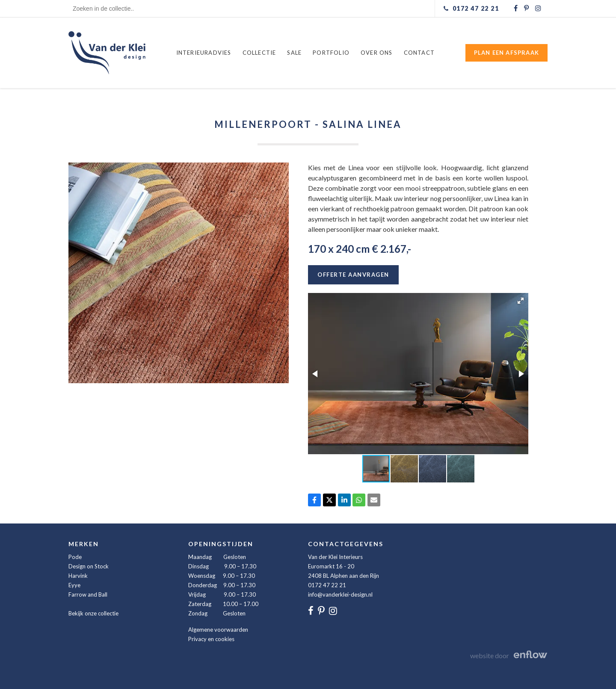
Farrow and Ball (88, 594)
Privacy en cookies (211, 639)
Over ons (377, 53)
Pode (75, 557)
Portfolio (331, 53)
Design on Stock (89, 566)
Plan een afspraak (506, 53)
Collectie (259, 53)
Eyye (74, 585)
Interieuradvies (204, 53)
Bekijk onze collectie (93, 613)
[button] (521, 301)
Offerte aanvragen (353, 275)
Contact (419, 53)
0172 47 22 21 (327, 585)
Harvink (78, 576)
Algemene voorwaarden (218, 630)
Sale (294, 53)
